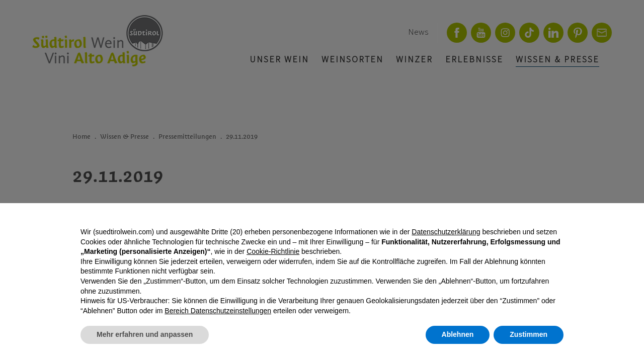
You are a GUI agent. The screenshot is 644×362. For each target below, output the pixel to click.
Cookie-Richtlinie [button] (273, 251)
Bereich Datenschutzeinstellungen (218, 311)
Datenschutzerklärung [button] (446, 232)
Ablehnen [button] (458, 334)
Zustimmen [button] (529, 334)
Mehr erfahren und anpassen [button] (145, 334)
